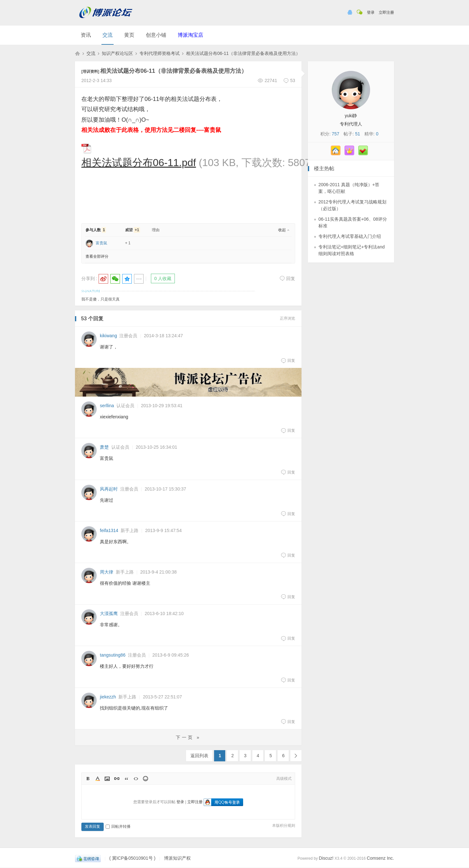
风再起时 (109, 489)
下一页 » (188, 737)
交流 (108, 35)
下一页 (296, 756)
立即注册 (386, 12)
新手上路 (130, 530)
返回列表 (199, 756)
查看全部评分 (97, 256)
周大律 (107, 572)
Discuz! (326, 858)
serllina (107, 406)
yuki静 (351, 116)
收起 (282, 230)
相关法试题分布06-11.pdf (139, 163)
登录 (371, 12)
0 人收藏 (163, 278)
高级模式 (284, 779)
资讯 (86, 35)
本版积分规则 (284, 826)
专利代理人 (351, 124)
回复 (287, 278)
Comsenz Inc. (380, 858)
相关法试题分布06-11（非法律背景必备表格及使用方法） (243, 53)
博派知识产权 (78, 53)
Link (117, 779)
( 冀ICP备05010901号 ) (132, 858)
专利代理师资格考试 (160, 53)
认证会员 (125, 406)
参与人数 (96, 230)
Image (107, 779)
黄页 (129, 35)
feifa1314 (109, 530)
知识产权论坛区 (117, 53)
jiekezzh (108, 697)
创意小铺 (156, 35)
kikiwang (108, 336)
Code (136, 779)
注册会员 (128, 336)
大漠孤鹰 (109, 613)
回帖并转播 (118, 826)
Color (98, 779)
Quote (126, 779)
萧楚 (104, 447)
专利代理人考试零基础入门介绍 (350, 236)
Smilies (145, 779)
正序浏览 (287, 318)
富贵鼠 (101, 243)
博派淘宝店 (190, 35)
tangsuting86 (113, 655)
